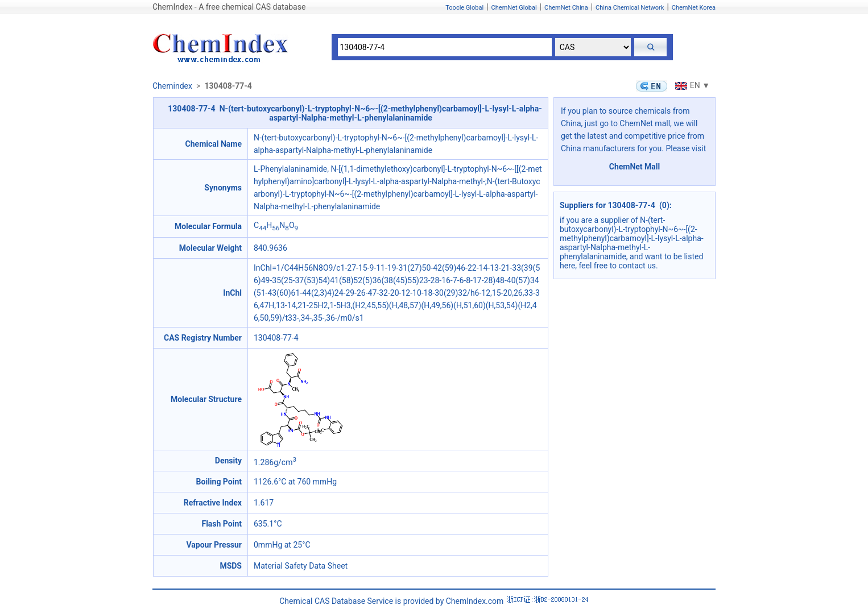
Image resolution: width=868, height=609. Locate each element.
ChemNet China (566, 8)
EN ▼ (691, 85)
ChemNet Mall (635, 167)
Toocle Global (464, 8)
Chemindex (172, 86)
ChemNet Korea (694, 8)
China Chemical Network (630, 8)
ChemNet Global (514, 8)
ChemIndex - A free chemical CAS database (229, 7)
